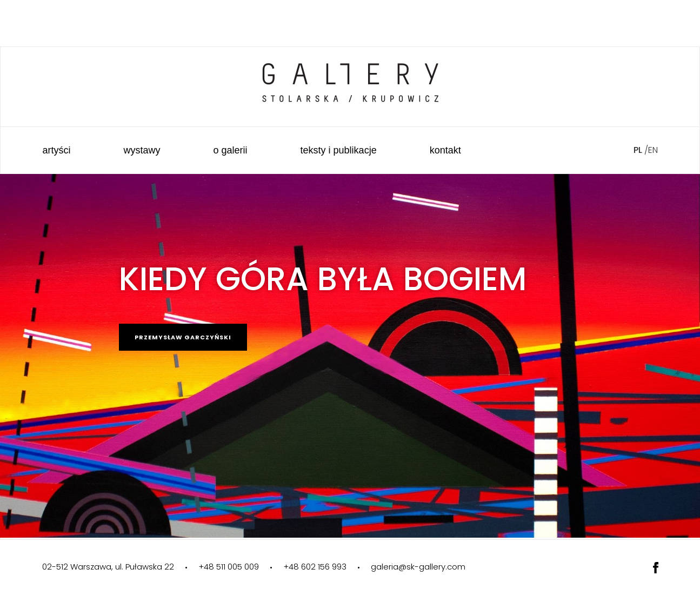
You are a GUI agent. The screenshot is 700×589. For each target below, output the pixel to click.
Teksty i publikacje (339, 150)
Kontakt (445, 150)
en (653, 150)
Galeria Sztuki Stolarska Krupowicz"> (350, 75)
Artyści (57, 150)
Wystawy (142, 150)
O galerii (231, 150)
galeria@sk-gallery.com (418, 567)
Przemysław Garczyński (183, 337)
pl (638, 150)
